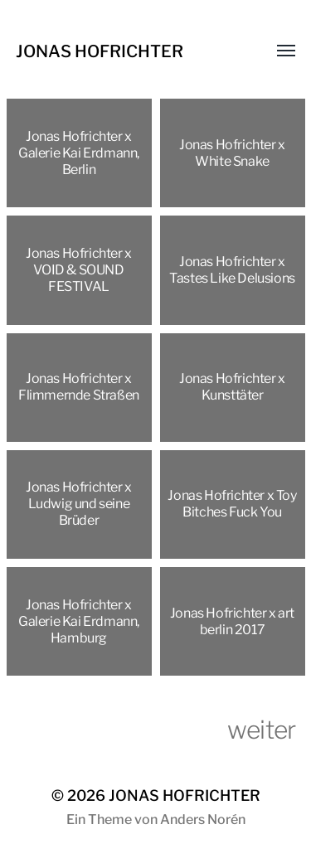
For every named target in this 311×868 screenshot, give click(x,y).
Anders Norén (203, 820)
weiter (262, 730)
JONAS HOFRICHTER (100, 51)
